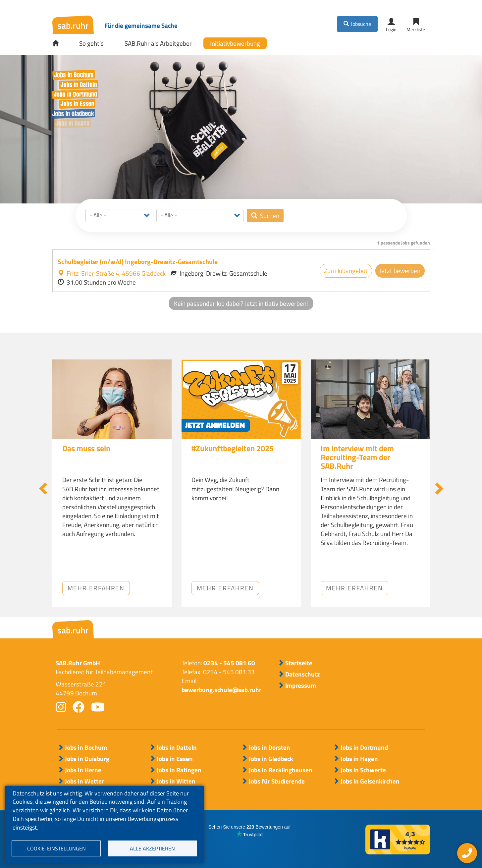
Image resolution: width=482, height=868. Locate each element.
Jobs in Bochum (86, 747)
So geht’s (91, 43)
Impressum (301, 685)
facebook (79, 707)
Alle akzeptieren (152, 848)
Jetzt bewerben (400, 271)
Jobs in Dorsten (269, 747)
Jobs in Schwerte (363, 770)
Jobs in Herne (83, 770)
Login (391, 29)
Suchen (270, 216)
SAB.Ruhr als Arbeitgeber (158, 43)
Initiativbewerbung (235, 43)
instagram (61, 707)
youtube (98, 707)
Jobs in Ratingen (179, 770)
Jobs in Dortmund (364, 747)
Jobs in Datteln (177, 747)
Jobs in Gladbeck (271, 759)
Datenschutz (303, 674)
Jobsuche (361, 24)
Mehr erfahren (96, 588)
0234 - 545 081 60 (229, 663)
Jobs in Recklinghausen (281, 770)
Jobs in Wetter (84, 781)
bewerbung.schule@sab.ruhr (221, 690)
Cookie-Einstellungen (56, 848)
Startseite (60, 43)
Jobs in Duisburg (87, 759)
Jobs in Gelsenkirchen (370, 781)
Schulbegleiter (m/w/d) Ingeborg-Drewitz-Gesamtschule (138, 262)
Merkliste (416, 29)
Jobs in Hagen (359, 759)
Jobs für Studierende (277, 781)
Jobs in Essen (175, 759)
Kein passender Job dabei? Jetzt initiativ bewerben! (241, 303)
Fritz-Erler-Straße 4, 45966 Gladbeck (112, 273)
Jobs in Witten (176, 781)
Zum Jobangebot (346, 271)
